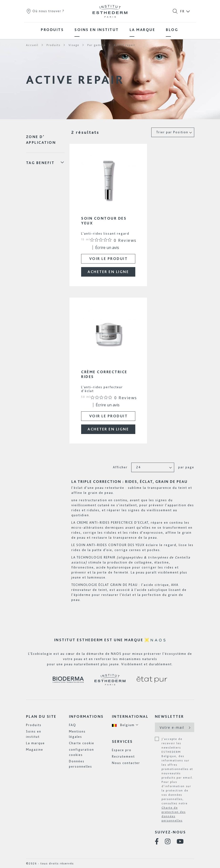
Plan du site (41, 716)
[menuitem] (52, 30)
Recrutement (123, 756)
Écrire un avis (107, 248)
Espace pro (122, 750)
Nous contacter (126, 763)
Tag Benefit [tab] (40, 163)
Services (122, 741)
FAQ (73, 725)
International (130, 716)
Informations (86, 716)
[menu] (110, 30)
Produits (34, 725)
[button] (125, 725)
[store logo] (110, 11)
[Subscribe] (189, 727)
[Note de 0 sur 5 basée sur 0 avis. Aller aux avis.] (113, 240)
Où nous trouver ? (45, 11)
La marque (35, 743)
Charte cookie (82, 743)
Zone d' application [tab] (41, 140)
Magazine (35, 749)
